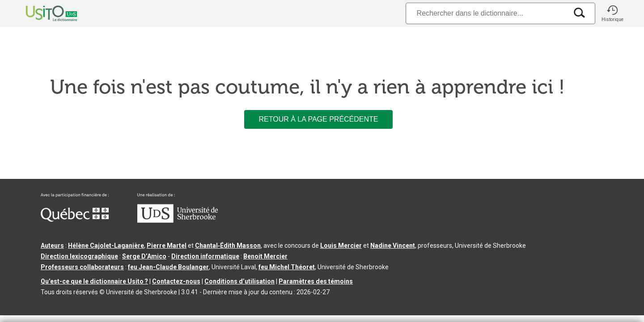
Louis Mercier (341, 246)
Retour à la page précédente (318, 119)
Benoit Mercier (265, 256)
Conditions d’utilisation (239, 281)
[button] (612, 13)
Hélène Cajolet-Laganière (106, 246)
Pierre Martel (167, 246)
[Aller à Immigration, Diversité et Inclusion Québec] (75, 220)
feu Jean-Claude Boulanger (168, 267)
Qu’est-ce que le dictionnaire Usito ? (94, 281)
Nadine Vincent (393, 246)
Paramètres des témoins (316, 281)
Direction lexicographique (79, 256)
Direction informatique (205, 256)
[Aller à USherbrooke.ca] (178, 220)
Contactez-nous (176, 281)
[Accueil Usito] (42, 13)
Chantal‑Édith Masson (228, 246)
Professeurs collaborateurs (82, 267)
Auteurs (52, 246)
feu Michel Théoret (287, 267)
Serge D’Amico (144, 256)
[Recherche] (487, 13)
